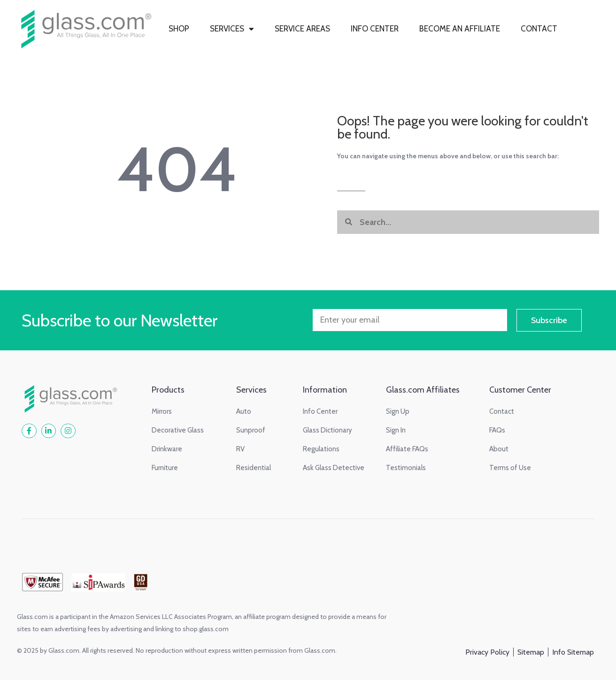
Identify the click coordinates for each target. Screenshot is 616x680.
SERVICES (232, 29)
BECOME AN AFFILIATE (460, 29)
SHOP (179, 29)
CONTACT (539, 29)
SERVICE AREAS (302, 29)
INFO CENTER (375, 29)
